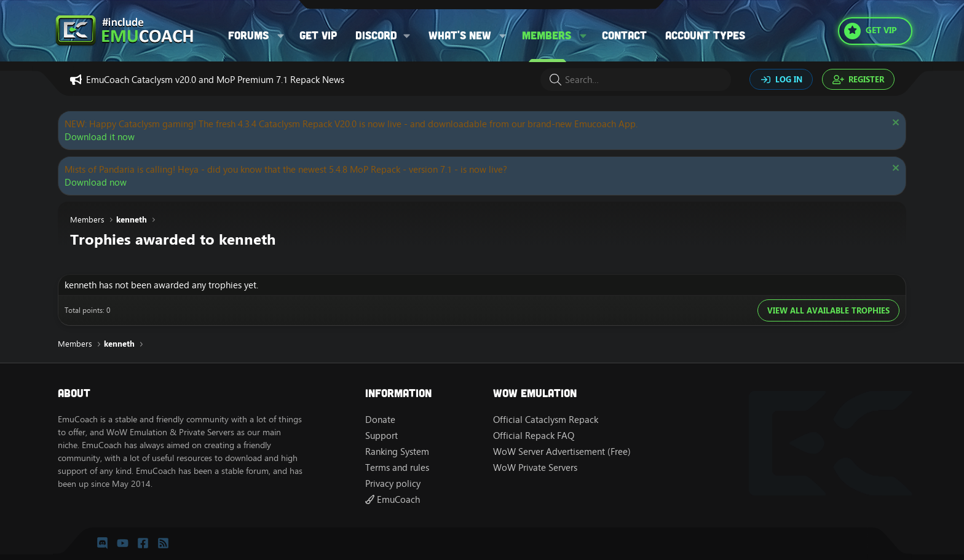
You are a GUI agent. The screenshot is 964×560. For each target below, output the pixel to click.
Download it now (100, 137)
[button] (281, 35)
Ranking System (397, 452)
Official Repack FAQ (534, 436)
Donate (380, 420)
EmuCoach (393, 499)
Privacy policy (393, 483)
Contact (624, 35)
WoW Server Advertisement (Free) (562, 452)
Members (547, 35)
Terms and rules (397, 467)
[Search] (636, 80)
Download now (96, 182)
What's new (460, 35)
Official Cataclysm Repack (546, 420)
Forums (248, 35)
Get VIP (318, 35)
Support (381, 436)
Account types (705, 35)
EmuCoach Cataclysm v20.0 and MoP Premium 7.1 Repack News (215, 80)
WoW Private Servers (535, 467)
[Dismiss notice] (894, 124)
